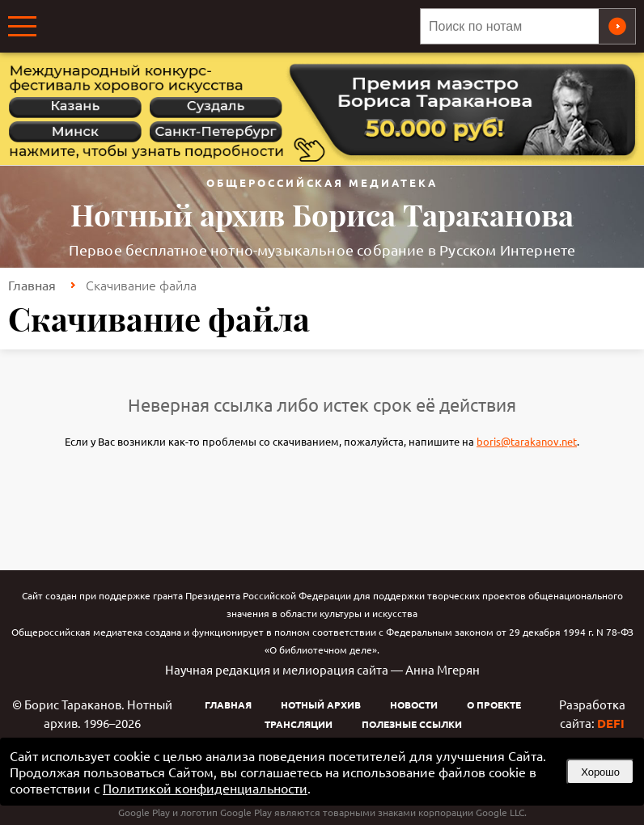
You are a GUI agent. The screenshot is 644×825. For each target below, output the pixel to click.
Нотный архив (321, 704)
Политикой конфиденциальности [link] (205, 788)
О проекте (494, 704)
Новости (414, 704)
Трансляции (299, 724)
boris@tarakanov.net (527, 441)
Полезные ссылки (412, 724)
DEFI (611, 723)
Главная (32, 285)
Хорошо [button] (600, 772)
